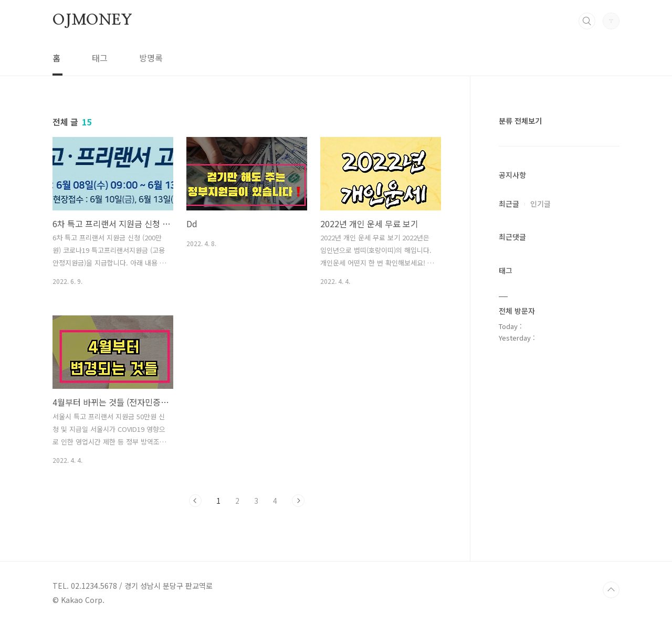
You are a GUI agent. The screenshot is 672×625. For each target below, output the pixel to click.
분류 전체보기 (520, 121)
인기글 (540, 204)
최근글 (509, 204)
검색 (587, 21)
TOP (611, 590)
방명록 (151, 58)
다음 (298, 501)
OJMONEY (92, 20)
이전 (195, 501)
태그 (100, 58)
